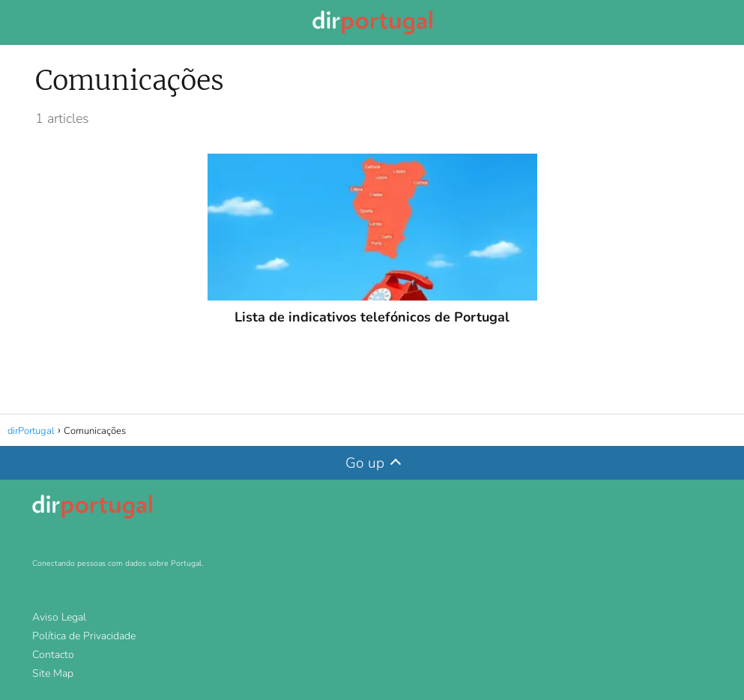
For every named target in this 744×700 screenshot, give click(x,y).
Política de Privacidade (84, 636)
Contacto (53, 655)
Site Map (53, 673)
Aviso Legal (59, 617)
